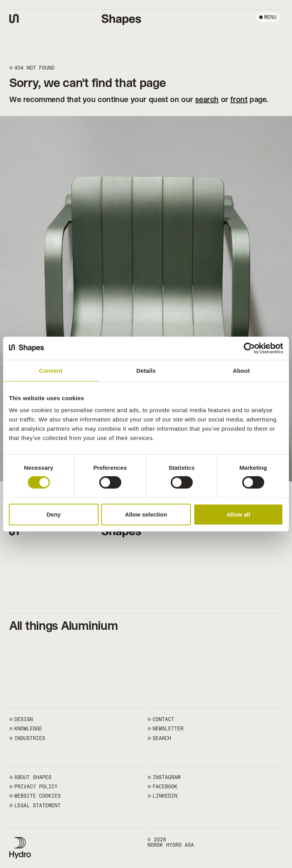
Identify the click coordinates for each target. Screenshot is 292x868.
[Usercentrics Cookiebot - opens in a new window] (249, 348)
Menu (270, 17)
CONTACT (163, 719)
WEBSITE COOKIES (37, 796)
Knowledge (28, 729)
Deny (53, 514)
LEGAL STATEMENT (37, 806)
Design (24, 719)
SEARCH (162, 738)
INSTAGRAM (166, 777)
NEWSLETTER (168, 729)
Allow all (239, 514)
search (207, 99)
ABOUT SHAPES (33, 777)
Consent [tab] (51, 370)
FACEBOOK (165, 787)
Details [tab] (146, 370)
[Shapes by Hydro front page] (121, 20)
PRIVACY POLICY (36, 787)
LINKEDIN (165, 796)
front (239, 99)
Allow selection (146, 514)
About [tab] (241, 370)
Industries (30, 738)
